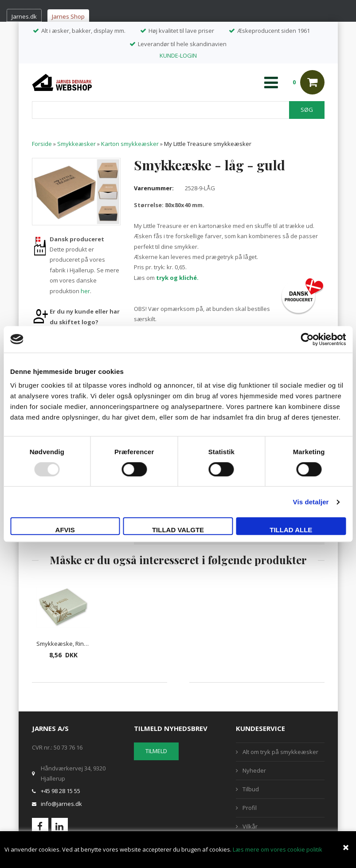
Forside (42, 144)
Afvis (65, 530)
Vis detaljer (311, 502)
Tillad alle (291, 530)
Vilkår (250, 826)
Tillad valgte (178, 530)
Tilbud (251, 789)
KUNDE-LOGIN (178, 55)
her (85, 291)
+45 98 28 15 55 (61, 791)
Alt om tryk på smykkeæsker (280, 752)
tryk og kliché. (177, 278)
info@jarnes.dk (61, 804)
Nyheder (254, 770)
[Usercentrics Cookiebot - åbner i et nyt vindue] (307, 339)
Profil (250, 808)
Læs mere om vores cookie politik (278, 849)
